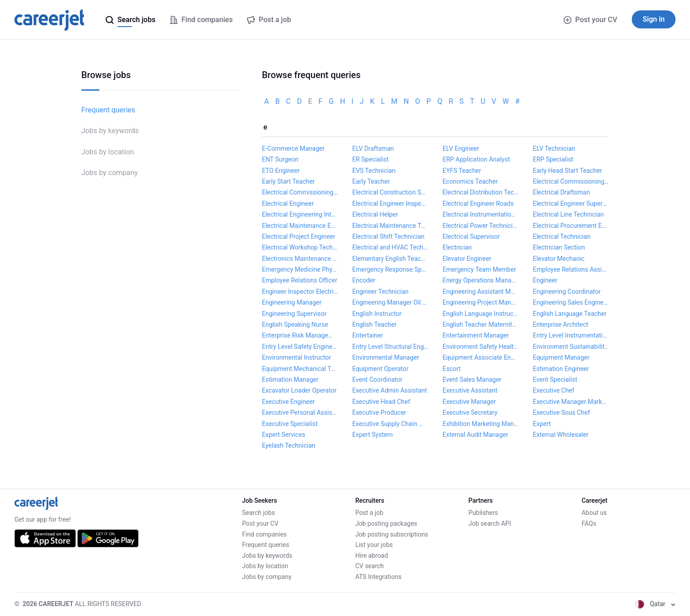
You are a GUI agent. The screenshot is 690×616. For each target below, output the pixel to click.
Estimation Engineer (561, 369)
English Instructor (377, 314)
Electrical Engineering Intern (300, 214)
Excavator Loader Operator (299, 390)
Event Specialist (555, 380)
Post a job (369, 513)
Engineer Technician (380, 292)
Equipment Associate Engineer (480, 357)
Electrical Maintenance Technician (390, 226)
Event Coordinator (377, 380)
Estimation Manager (290, 380)
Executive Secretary (470, 412)
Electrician (457, 247)
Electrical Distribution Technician (480, 192)
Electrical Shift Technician (388, 236)
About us (594, 513)
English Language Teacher (570, 314)
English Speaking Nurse (295, 324)
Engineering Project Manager (480, 302)
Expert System (373, 435)
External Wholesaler (561, 435)
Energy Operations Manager (480, 280)
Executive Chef (554, 390)
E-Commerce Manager (293, 148)
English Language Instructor (480, 314)
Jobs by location (108, 152)
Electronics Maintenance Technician (300, 259)
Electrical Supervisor (471, 236)
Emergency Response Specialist (390, 269)
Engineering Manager (292, 302)
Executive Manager (469, 402)
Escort (452, 369)
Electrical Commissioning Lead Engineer (571, 181)
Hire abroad (372, 556)
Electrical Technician (562, 236)
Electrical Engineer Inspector (390, 204)
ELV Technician (554, 148)
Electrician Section (559, 247)
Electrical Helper (375, 214)
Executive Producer (379, 412)
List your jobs (374, 545)
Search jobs (259, 513)
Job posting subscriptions (392, 534)
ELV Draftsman (373, 148)
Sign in (654, 19)
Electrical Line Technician (568, 214)
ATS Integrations (379, 577)
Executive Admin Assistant (389, 390)
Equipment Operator (380, 369)
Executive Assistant (470, 390)
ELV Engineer (461, 148)
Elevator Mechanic (559, 259)
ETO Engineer (281, 171)
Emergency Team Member (479, 269)
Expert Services (284, 435)
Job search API (490, 523)
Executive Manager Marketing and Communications (571, 402)
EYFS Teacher (462, 171)
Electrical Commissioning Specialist (300, 192)
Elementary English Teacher (390, 259)
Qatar (655, 604)
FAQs (589, 523)
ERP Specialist (553, 159)
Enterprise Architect (561, 324)
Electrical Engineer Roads (478, 204)
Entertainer (368, 335)
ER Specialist (371, 159)
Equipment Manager (561, 357)
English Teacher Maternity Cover (480, 324)
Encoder (364, 280)
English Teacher (374, 324)
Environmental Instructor (296, 357)
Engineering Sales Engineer (571, 302)
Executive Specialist (290, 424)
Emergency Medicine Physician (300, 269)
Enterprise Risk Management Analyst (300, 335)
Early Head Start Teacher (568, 171)
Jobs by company (110, 173)
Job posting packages (386, 523)
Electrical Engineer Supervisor (571, 204)
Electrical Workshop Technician (300, 247)
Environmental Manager (386, 357)
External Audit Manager (475, 435)
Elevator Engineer (467, 259)
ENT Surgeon (280, 159)
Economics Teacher (470, 181)
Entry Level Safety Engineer (300, 347)
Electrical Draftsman (561, 192)
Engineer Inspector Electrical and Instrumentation (300, 292)
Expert (542, 424)
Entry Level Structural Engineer (390, 347)
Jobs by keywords (110, 131)
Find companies (264, 534)
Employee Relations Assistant (571, 269)
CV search (370, 566)
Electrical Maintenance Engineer (300, 226)
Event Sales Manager (472, 380)
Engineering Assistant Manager (480, 292)
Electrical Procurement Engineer (571, 226)
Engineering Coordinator (567, 292)
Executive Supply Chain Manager (390, 424)
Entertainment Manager (476, 335)
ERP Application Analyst (476, 159)
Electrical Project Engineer (299, 236)
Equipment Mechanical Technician (300, 369)
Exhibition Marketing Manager (480, 424)
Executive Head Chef (381, 402)
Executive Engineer (288, 402)
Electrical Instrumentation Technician (480, 214)
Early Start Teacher (288, 181)
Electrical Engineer (288, 204)
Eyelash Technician (289, 445)
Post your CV (590, 20)
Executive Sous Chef (562, 412)
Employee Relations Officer (300, 280)
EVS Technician (374, 171)
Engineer (545, 280)
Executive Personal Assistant (300, 412)
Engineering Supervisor (294, 314)
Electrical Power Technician (480, 226)
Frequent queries (108, 110)
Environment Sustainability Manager (571, 347)
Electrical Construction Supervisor (390, 192)
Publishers (483, 513)
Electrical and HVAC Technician (390, 247)
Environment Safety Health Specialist (480, 347)
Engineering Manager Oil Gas (390, 302)
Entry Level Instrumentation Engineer (571, 335)
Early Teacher (371, 181)
